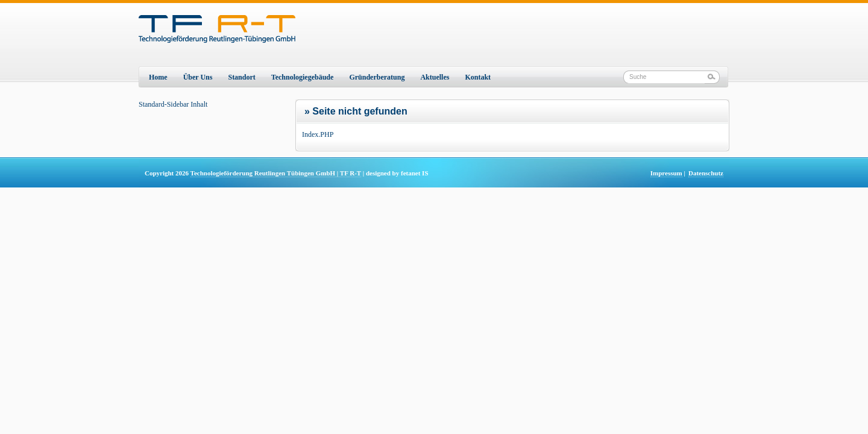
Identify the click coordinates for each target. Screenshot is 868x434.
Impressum (666, 173)
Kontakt (478, 77)
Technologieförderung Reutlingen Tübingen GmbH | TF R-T (276, 173)
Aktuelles (435, 77)
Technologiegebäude (303, 77)
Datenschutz (706, 173)
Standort (241, 77)
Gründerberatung (377, 77)
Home (158, 77)
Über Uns (198, 77)
